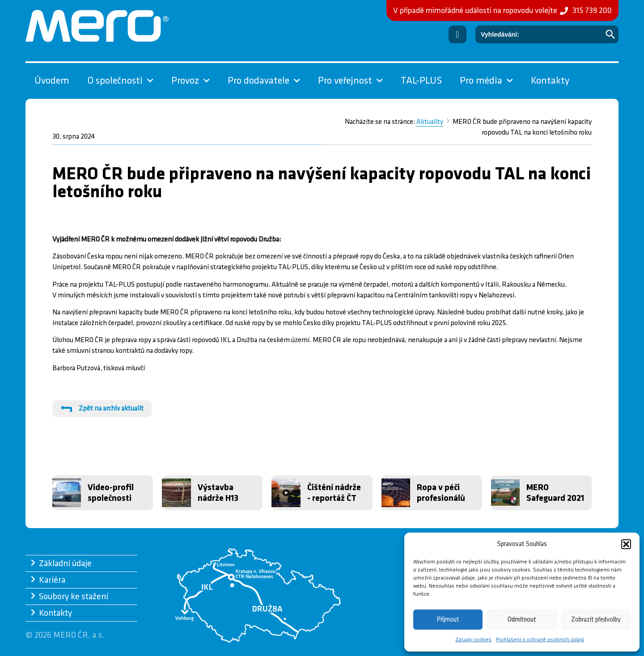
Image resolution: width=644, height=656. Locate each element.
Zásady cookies (473, 640)
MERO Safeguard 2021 (555, 493)
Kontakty (550, 81)
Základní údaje (65, 563)
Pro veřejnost (350, 81)
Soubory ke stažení (74, 597)
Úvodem (52, 81)
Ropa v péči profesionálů (441, 493)
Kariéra (52, 580)
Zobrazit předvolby (596, 620)
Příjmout (448, 620)
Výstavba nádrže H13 (218, 493)
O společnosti (120, 81)
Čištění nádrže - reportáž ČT (334, 493)
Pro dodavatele (264, 81)
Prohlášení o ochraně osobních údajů (540, 640)
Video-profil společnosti (111, 493)
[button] (626, 544)
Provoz (191, 81)
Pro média (486, 81)
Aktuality (430, 122)
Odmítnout (522, 620)
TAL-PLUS (421, 81)
